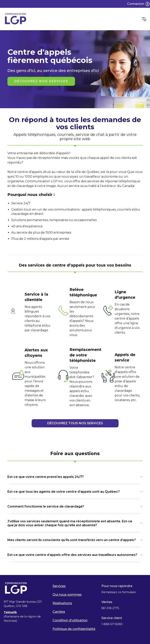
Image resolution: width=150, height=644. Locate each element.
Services (59, 586)
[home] (73, 19)
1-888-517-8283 (112, 624)
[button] (144, 19)
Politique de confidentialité (74, 629)
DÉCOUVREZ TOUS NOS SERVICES (75, 423)
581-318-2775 (110, 608)
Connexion (136, 4)
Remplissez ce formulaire (119, 592)
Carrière (59, 612)
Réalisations (62, 603)
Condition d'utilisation (70, 620)
